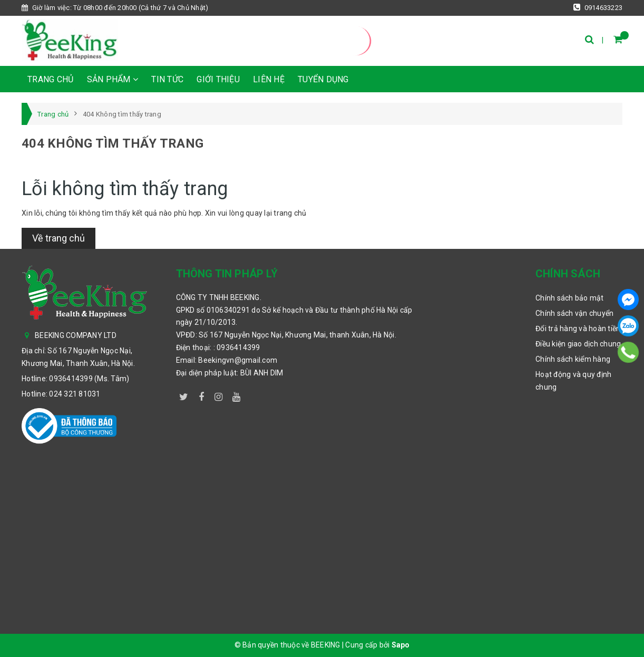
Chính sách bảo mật (570, 298)
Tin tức (167, 79)
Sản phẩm (113, 79)
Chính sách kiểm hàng (573, 359)
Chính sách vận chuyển (574, 313)
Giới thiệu (218, 79)
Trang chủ (50, 79)
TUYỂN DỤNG (323, 79)
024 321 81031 (75, 394)
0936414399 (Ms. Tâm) (89, 379)
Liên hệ (269, 79)
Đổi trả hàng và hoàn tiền (578, 328)
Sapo (401, 645)
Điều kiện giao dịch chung (578, 344)
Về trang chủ (58, 238)
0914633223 (598, 7)
